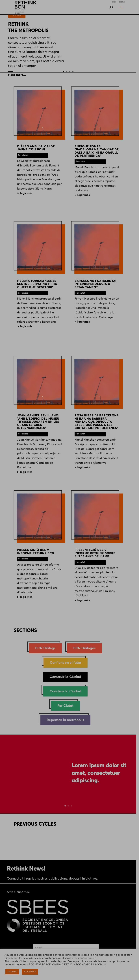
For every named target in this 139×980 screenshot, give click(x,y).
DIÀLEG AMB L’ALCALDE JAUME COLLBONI (36, 149)
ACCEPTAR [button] (30, 972)
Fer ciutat (23, 156)
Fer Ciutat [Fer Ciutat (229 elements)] (67, 706)
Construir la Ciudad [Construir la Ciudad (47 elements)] (67, 692)
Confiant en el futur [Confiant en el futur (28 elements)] (67, 663)
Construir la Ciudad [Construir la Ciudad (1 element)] (67, 677)
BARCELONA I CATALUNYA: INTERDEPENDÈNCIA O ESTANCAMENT (97, 285)
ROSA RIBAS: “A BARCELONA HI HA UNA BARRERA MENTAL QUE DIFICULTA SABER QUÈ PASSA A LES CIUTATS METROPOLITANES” (99, 423)
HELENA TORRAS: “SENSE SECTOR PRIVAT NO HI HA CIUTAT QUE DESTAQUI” (37, 285)
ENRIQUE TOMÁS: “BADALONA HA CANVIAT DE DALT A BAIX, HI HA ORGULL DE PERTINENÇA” (98, 152)
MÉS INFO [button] (12, 972)
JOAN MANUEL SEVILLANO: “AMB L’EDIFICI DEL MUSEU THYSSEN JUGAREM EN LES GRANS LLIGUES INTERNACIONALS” (38, 423)
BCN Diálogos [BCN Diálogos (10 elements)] (86, 649)
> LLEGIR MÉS (25, 194)
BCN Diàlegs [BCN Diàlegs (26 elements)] (47, 649)
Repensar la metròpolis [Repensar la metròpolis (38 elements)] (67, 721)
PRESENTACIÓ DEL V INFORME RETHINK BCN (36, 553)
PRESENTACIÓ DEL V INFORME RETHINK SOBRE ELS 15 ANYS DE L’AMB (96, 555)
